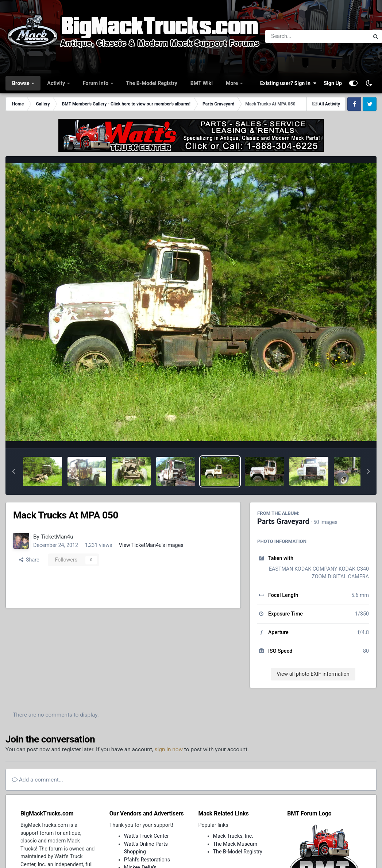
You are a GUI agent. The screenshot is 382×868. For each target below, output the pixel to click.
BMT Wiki (202, 83)
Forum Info (96, 83)
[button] (13, 471)
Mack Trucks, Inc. (233, 836)
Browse (21, 83)
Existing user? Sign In (288, 83)
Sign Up (333, 83)
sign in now (169, 749)
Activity (57, 83)
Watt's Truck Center (146, 836)
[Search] (297, 36)
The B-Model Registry (152, 83)
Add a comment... (38, 780)
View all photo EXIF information (313, 674)
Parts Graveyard (283, 522)
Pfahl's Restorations (147, 860)
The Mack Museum (235, 844)
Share (29, 560)
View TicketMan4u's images (151, 545)
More (233, 83)
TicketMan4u (57, 537)
